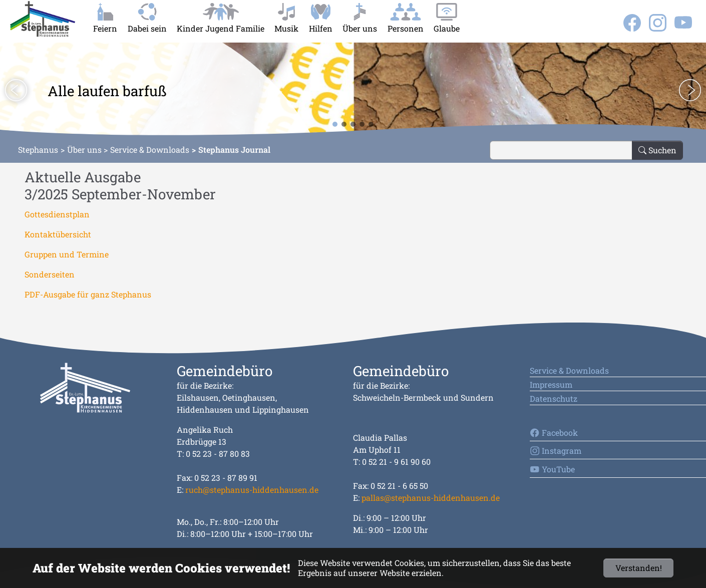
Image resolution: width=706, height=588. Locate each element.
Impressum (551, 384)
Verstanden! (639, 568)
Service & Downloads (150, 150)
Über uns (84, 150)
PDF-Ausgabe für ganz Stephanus (88, 294)
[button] (16, 90)
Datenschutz (554, 398)
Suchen (657, 150)
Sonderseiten (50, 274)
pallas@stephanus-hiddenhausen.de (431, 498)
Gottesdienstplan (57, 214)
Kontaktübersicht (58, 234)
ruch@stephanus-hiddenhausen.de (252, 490)
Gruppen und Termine (67, 254)
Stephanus (38, 150)
